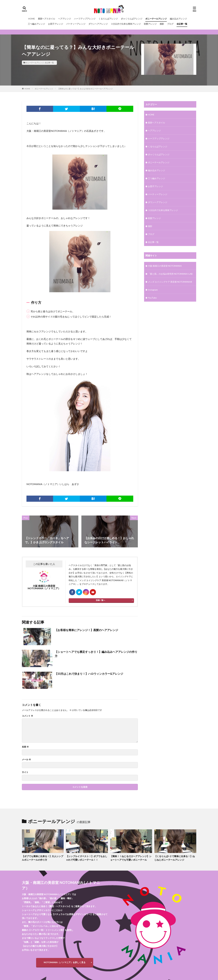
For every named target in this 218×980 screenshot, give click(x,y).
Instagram (153, 290)
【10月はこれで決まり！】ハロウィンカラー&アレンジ (89, 674)
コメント (27, 716)
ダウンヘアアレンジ (98, 24)
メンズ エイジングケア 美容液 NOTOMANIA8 (170, 282)
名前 (25, 747)
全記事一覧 (182, 24)
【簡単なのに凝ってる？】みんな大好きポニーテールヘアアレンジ (85, 89)
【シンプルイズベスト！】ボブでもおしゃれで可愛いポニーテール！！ (87, 858)
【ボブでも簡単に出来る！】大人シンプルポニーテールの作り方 (43, 858)
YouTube (152, 298)
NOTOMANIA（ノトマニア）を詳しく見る (65, 962)
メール (26, 759)
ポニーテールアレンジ (156, 19)
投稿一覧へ (101, 600)
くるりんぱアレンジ (108, 19)
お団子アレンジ (56, 24)
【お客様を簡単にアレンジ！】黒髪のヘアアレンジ (86, 630)
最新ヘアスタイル (47, 19)
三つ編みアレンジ (36, 24)
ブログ (170, 24)
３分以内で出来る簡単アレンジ (126, 24)
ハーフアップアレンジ (85, 19)
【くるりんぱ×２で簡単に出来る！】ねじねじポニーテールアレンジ (175, 858)
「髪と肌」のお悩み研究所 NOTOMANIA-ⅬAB (170, 274)
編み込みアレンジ (178, 19)
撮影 (162, 24)
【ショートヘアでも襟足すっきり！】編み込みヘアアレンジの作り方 (96, 654)
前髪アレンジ (150, 24)
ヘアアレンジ (65, 19)
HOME (32, 19)
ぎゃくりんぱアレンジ (132, 19)
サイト (25, 772)
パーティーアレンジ (76, 24)
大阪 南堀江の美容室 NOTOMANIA (165, 266)
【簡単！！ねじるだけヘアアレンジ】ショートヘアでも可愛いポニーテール (131, 858)
